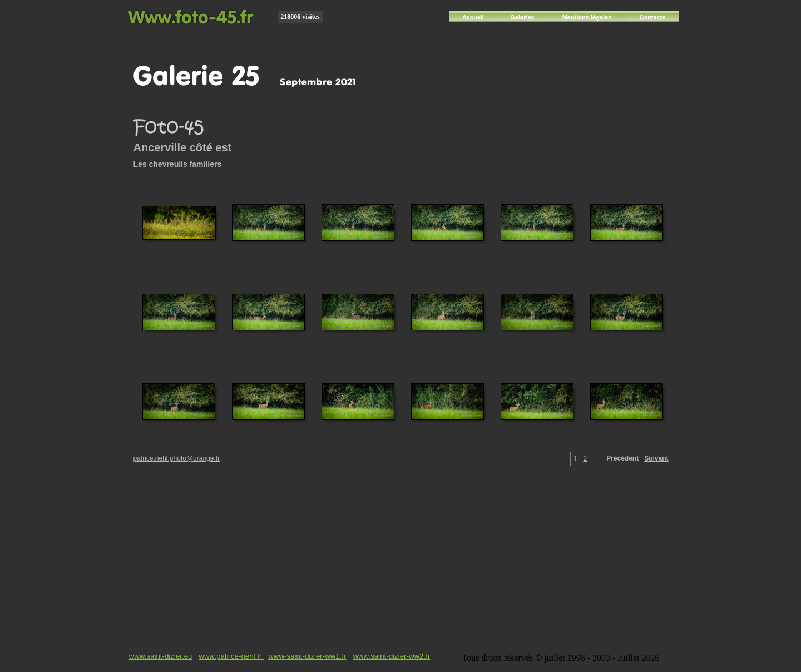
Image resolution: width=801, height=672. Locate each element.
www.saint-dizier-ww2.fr (391, 656)
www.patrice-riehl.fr (231, 656)
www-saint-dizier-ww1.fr (307, 656)
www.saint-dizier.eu (161, 656)
